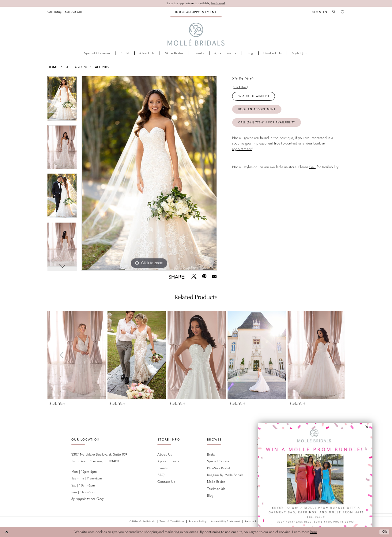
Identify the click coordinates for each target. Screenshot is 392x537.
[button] (318, 12)
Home (53, 67)
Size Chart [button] (241, 87)
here (314, 532)
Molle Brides (216, 482)
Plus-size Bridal (218, 468)
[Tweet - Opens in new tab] (194, 276)
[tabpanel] (62, 100)
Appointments (168, 461)
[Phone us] (66, 12)
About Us (165, 454)
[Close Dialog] (7, 532)
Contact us (166, 482)
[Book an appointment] (196, 12)
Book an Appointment (258, 110)
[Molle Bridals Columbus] (196, 34)
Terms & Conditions (172, 522)
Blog (210, 496)
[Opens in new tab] (315, 480)
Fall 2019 (101, 67)
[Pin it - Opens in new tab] (204, 276)
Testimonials (216, 488)
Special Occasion (220, 461)
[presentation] (77, 355)
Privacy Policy (198, 522)
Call (313, 169)
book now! (219, 3)
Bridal (211, 454)
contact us (294, 145)
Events (162, 468)
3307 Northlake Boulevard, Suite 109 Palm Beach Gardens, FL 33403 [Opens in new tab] (99, 458)
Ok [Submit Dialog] (384, 532)
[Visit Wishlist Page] (342, 12)
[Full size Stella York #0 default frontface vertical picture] (149, 173)
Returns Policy (254, 522)
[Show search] (333, 12)
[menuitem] (66, 12)
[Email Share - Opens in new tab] (215, 277)
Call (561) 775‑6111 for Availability (268, 124)
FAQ (161, 475)
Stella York (76, 67)
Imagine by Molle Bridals (225, 475)
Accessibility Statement (226, 522)
